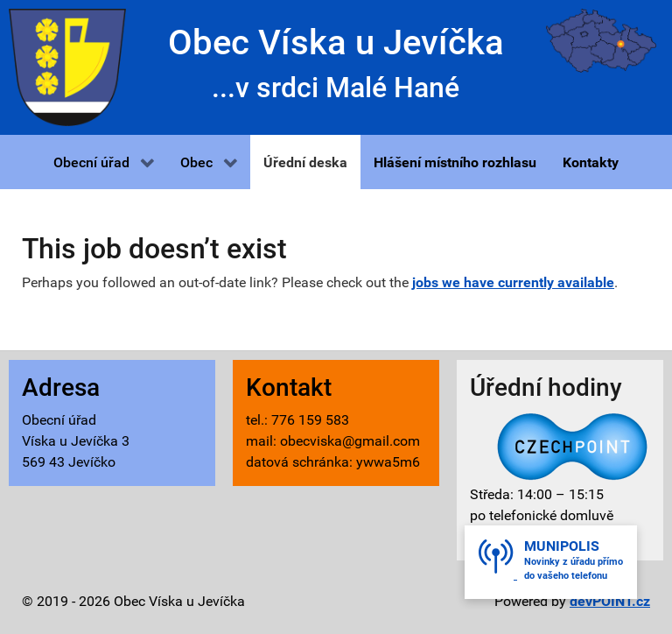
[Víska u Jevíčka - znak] (67, 66)
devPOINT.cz (610, 601)
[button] (104, 162)
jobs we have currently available (513, 282)
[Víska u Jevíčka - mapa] (601, 40)
